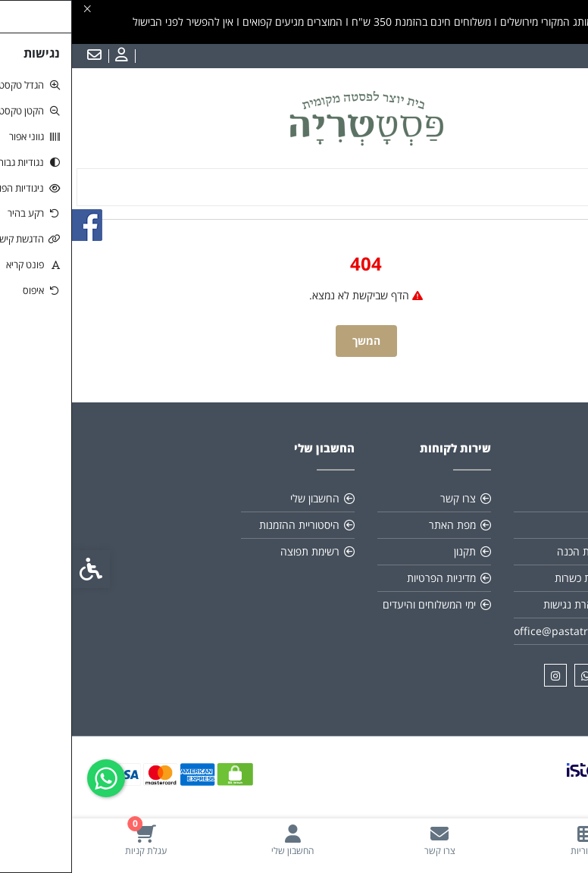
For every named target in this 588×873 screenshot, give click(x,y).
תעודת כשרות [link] (511, 578)
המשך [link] (294, 341)
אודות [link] (529, 498)
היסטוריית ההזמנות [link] (227, 525)
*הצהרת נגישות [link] (506, 604)
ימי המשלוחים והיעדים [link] (357, 604)
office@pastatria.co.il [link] (495, 631)
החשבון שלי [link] (243, 498)
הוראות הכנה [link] (513, 551)
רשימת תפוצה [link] (238, 551)
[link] (514, 840)
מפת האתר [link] (380, 525)
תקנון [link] (529, 525)
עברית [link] (565, 56)
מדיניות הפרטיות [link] (369, 578)
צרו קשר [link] (386, 498)
